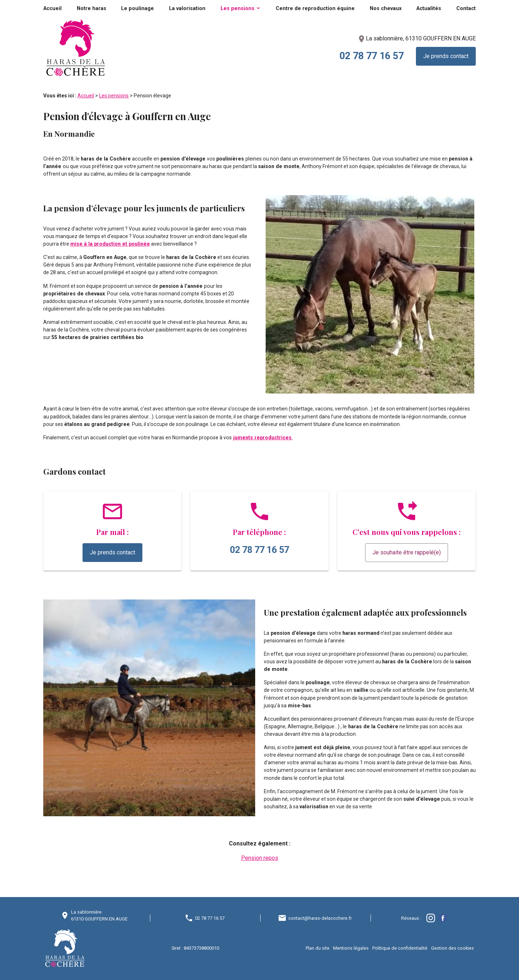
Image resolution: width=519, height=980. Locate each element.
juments (244, 438)
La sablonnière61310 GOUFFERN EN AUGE (99, 915)
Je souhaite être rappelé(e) (407, 552)
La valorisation (187, 8)
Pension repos (260, 858)
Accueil (52, 8)
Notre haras (92, 8)
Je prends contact (446, 56)
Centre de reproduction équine (315, 8)
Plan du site (318, 948)
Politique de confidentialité (400, 948)
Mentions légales (351, 948)
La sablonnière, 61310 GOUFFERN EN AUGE (416, 38)
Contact (466, 8)
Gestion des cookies (453, 948)
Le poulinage (137, 8)
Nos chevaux (386, 8)
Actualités (429, 8)
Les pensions (238, 8)
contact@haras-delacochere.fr (320, 918)
